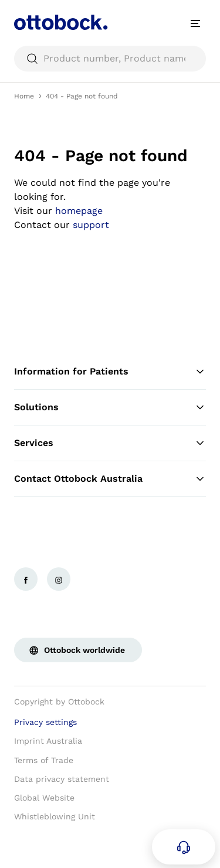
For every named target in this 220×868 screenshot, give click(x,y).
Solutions (110, 407)
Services (110, 443)
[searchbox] (110, 59)
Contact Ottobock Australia (110, 479)
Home (24, 96)
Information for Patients (110, 372)
